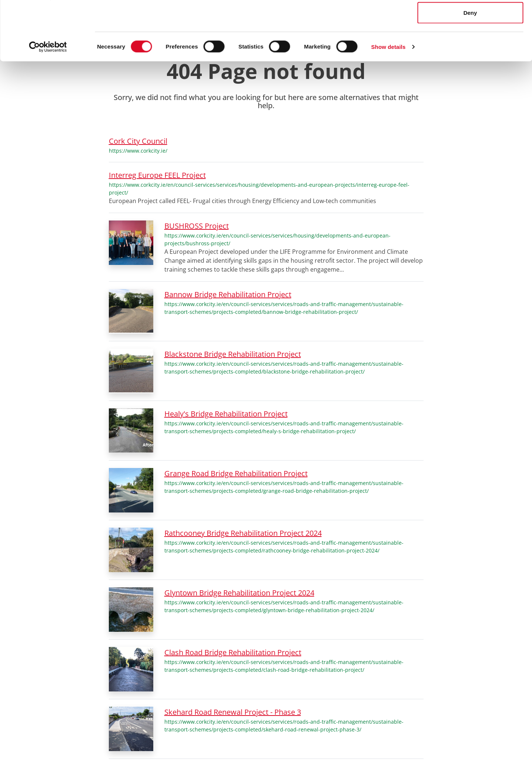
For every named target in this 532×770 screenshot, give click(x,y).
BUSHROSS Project (197, 226)
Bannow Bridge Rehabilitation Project (228, 294)
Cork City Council (138, 141)
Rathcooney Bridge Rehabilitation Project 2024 (243, 533)
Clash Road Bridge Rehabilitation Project (233, 652)
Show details (389, 102)
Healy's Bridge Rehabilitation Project (226, 414)
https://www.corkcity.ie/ (138, 151)
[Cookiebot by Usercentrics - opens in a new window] (48, 102)
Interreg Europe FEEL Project (157, 175)
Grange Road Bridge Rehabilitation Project (236, 473)
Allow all (470, 19)
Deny (470, 68)
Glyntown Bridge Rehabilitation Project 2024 (239, 593)
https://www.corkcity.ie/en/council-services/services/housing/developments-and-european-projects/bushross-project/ (277, 239)
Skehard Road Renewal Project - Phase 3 (233, 712)
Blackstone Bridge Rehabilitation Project (233, 354)
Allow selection (470, 44)
